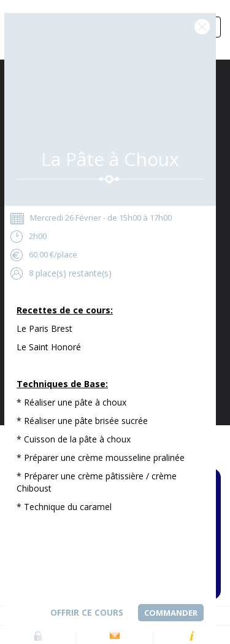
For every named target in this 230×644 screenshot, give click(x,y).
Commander (171, 613)
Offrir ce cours (87, 612)
